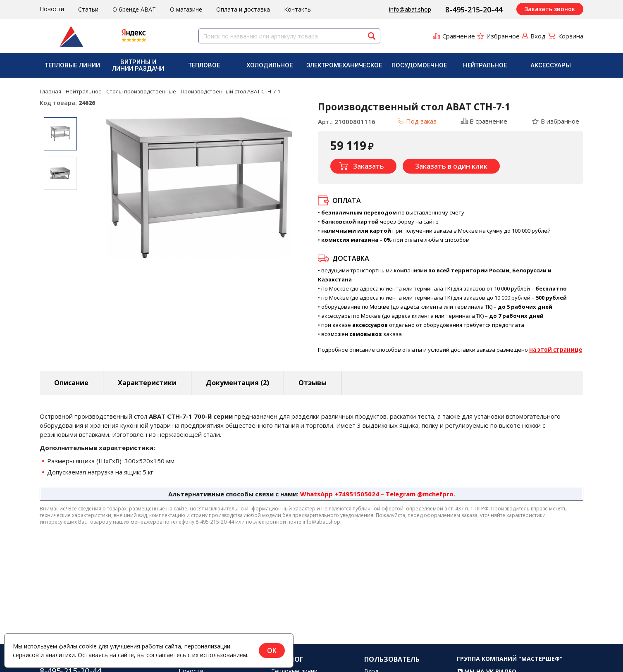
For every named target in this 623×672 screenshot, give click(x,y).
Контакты (298, 9)
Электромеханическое (344, 65)
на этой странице (556, 350)
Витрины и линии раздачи (138, 65)
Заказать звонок (550, 9)
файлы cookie (78, 646)
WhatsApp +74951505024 (340, 494)
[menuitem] (73, 65)
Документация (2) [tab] (238, 383)
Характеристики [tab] (147, 383)
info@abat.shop (410, 9)
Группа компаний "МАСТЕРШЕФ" (510, 667)
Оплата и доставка (243, 9)
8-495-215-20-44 (474, 10)
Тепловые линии (72, 65)
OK (272, 651)
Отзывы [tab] (313, 383)
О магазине (186, 9)
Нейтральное (485, 65)
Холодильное (270, 65)
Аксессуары (551, 65)
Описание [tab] (71, 383)
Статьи (88, 9)
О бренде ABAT (134, 9)
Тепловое (204, 65)
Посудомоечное (419, 65)
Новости (52, 9)
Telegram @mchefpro (420, 494)
